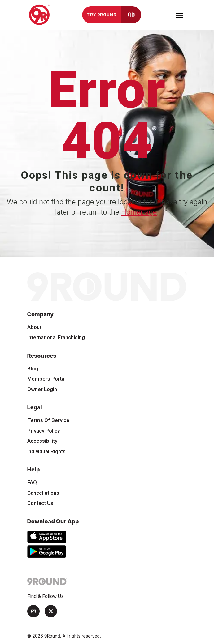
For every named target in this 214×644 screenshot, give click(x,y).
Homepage (139, 212)
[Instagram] (33, 611)
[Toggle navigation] (179, 15)
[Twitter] (51, 611)
